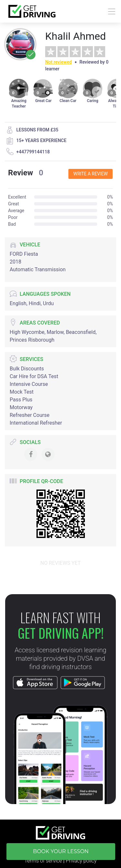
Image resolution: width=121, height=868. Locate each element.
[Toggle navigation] (110, 11)
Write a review (91, 174)
